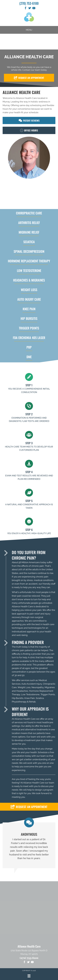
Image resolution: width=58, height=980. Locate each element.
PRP (29, 347)
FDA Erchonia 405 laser (29, 338)
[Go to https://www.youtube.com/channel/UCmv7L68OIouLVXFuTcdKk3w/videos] (34, 8)
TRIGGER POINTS (29, 328)
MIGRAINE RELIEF (29, 232)
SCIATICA (29, 242)
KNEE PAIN (29, 309)
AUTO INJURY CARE (29, 299)
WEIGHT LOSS (29, 290)
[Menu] (29, 976)
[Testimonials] (29, 845)
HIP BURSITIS (29, 318)
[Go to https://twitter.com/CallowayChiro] (30, 8)
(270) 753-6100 (29, 3)
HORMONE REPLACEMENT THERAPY (29, 261)
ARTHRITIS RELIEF (29, 223)
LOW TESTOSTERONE (29, 270)
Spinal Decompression (29, 251)
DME (29, 357)
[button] (29, 78)
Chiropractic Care (29, 213)
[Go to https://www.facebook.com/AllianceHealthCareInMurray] (25, 8)
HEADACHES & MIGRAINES (29, 280)
